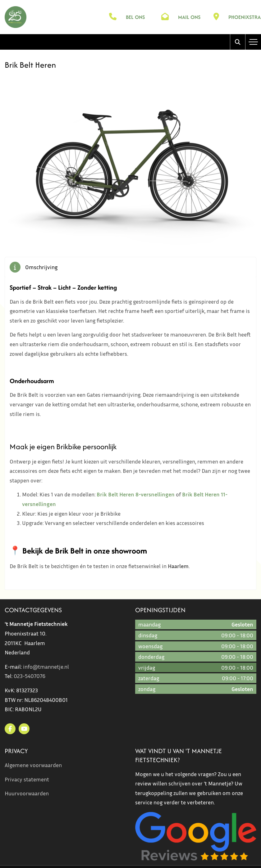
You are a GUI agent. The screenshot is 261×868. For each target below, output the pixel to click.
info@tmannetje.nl (46, 667)
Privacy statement (27, 779)
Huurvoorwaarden (27, 793)
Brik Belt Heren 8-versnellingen (136, 494)
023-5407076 (30, 676)
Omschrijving (41, 267)
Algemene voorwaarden (33, 765)
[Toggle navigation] (253, 42)
